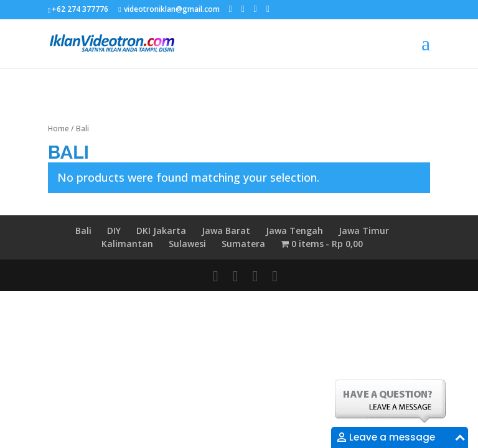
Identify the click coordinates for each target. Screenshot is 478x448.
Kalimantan (127, 244)
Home (59, 128)
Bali (83, 231)
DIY (114, 231)
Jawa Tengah (294, 231)
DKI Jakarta (161, 231)
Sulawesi (187, 244)
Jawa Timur (364, 231)
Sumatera (243, 244)
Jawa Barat (226, 231)
